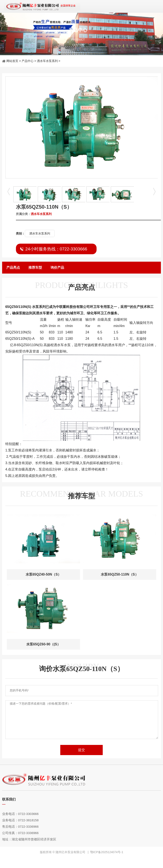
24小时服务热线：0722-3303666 (56, 249)
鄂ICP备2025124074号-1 (107, 852)
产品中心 (28, 61)
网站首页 (12, 61)
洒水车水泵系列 (47, 61)
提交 (81, 750)
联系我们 (9, 799)
